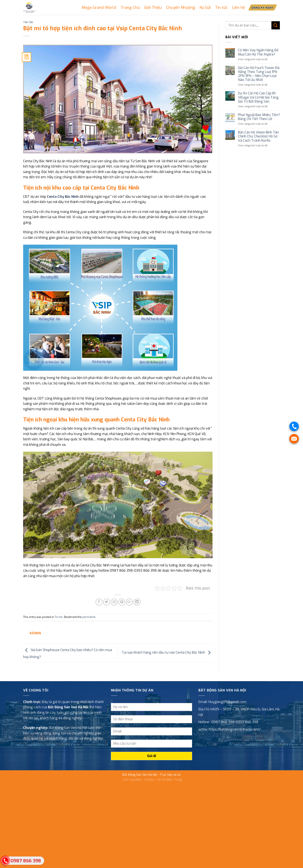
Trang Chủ (130, 7)
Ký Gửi (205, 7)
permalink (89, 617)
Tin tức (221, 7)
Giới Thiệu (153, 7)
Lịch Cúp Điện (132, 780)
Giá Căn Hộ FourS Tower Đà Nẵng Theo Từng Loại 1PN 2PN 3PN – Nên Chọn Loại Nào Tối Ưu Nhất (259, 74)
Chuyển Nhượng (181, 7)
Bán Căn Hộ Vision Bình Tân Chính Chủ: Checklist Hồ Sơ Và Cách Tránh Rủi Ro (258, 136)
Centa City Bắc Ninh (63, 197)
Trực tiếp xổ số (170, 775)
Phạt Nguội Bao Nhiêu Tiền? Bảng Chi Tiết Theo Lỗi (259, 117)
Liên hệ (239, 7)
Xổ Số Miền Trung (169, 780)
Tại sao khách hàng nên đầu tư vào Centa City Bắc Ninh (167, 653)
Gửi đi (151, 756)
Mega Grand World (99, 7)
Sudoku (149, 780)
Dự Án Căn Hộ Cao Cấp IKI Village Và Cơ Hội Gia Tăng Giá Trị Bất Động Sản (258, 97)
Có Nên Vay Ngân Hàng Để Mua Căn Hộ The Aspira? (258, 52)
